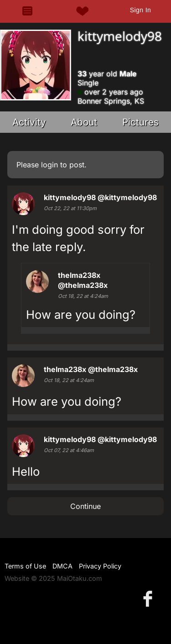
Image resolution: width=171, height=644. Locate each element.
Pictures (140, 122)
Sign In (140, 10)
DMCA (62, 566)
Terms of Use (25, 566)
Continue (85, 506)
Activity (29, 122)
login (49, 165)
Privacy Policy (100, 566)
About (84, 122)
